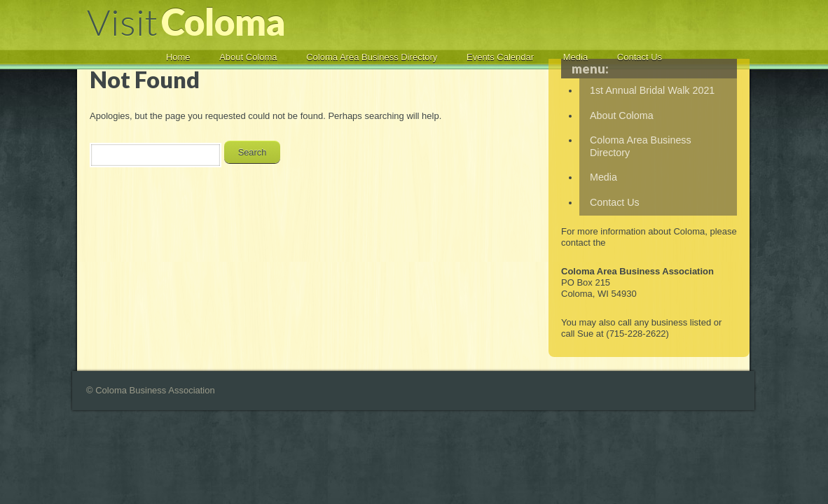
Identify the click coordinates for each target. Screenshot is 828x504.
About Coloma (248, 57)
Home (178, 57)
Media (575, 57)
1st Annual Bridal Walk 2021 (652, 90)
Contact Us (640, 57)
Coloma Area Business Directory (372, 57)
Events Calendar (500, 57)
